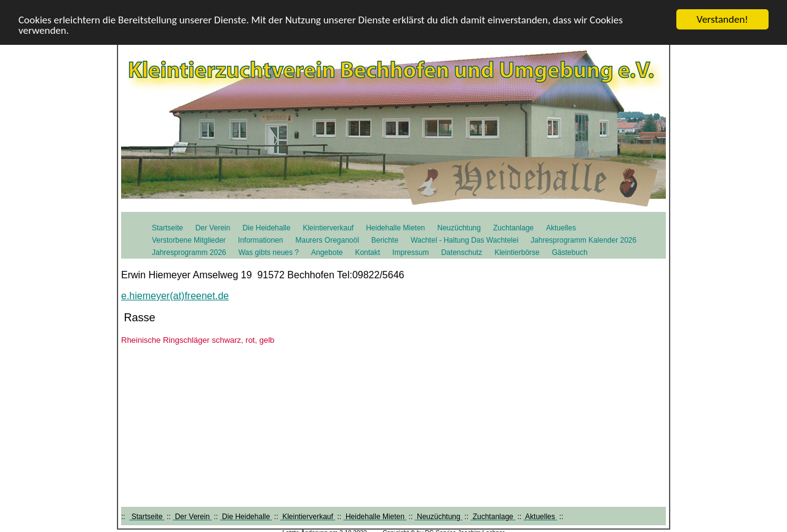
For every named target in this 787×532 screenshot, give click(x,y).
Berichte (385, 240)
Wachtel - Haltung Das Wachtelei (465, 240)
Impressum (410, 252)
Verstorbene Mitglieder (189, 240)
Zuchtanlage (513, 228)
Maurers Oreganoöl (327, 240)
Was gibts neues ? (269, 252)
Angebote (327, 252)
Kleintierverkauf (328, 228)
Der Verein (213, 228)
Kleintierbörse (517, 252)
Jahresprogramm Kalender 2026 (583, 240)
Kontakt (367, 252)
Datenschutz (461, 252)
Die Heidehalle (266, 228)
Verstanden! (722, 19)
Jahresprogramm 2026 (189, 252)
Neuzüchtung (459, 228)
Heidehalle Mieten (395, 228)
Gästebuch (570, 252)
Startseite (168, 228)
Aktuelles (561, 228)
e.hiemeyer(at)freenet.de (175, 296)
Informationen (260, 240)
